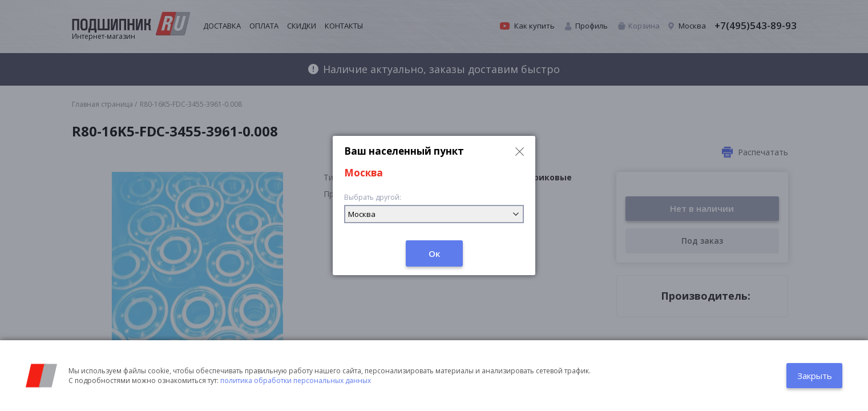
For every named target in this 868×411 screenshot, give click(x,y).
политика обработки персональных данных (296, 380)
